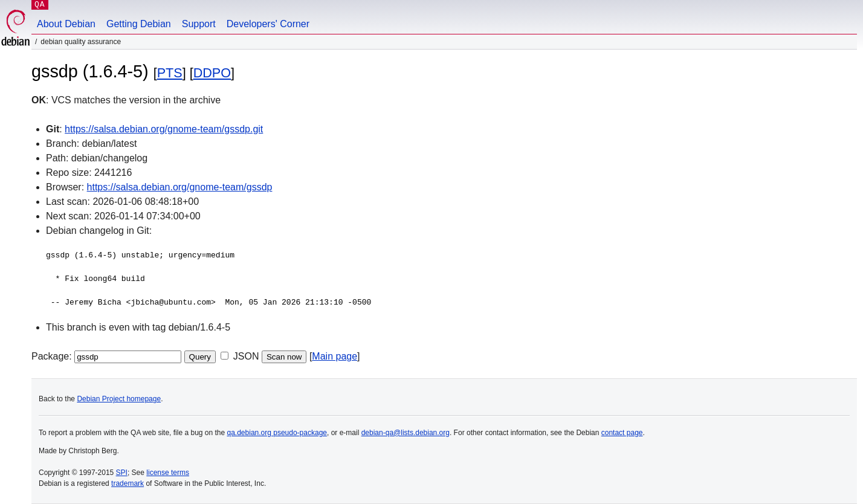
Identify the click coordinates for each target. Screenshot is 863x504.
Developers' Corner (268, 24)
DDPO (212, 73)
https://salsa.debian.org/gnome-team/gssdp (180, 187)
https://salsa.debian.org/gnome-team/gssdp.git (164, 129)
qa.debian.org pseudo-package (277, 433)
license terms (168, 473)
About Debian (66, 24)
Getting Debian (139, 24)
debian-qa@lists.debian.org (406, 433)
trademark (128, 483)
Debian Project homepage (119, 399)
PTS (170, 73)
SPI (122, 473)
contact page (622, 433)
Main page (335, 356)
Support (199, 24)
